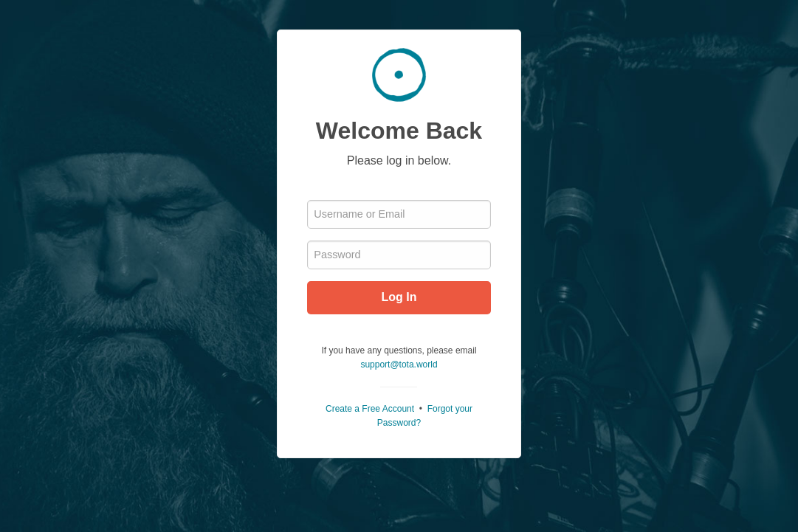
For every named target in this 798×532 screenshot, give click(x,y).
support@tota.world (399, 365)
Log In (399, 297)
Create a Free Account (370, 409)
